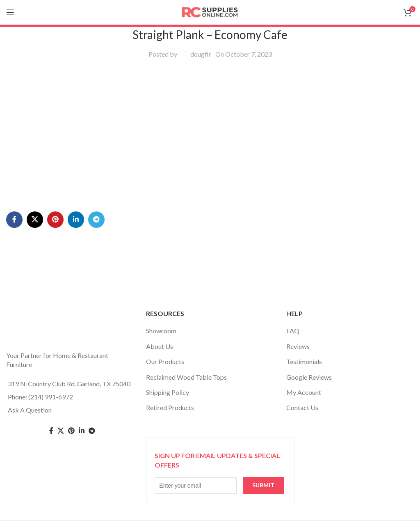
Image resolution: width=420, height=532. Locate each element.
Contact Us (302, 407)
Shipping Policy (168, 392)
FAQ (293, 331)
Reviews (298, 346)
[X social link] (35, 220)
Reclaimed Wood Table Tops (186, 377)
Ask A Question (30, 410)
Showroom (161, 331)
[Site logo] (210, 11)
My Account (304, 392)
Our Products (165, 361)
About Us (160, 346)
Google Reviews (309, 377)
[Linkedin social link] (76, 220)
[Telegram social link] (96, 220)
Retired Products (170, 407)
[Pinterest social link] (55, 220)
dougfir (201, 54)
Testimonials (304, 361)
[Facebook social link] (14, 220)
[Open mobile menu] (10, 12)
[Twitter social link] (61, 431)
